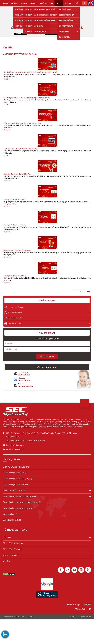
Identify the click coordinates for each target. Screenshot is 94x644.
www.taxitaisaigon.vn (15, 449)
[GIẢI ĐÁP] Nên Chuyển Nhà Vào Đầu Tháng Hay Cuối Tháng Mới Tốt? (27, 98)
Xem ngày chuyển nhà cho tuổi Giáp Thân (17, 174)
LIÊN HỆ (76, 3)
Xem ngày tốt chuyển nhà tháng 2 (15, 199)
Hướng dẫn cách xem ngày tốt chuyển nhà (17, 250)
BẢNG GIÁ (33, 3)
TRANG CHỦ (6, 3)
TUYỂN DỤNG (68, 3)
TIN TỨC (59, 3)
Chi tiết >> (7, 79)
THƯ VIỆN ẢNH (43, 3)
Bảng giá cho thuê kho (47, 520)
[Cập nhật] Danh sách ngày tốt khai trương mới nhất (21, 149)
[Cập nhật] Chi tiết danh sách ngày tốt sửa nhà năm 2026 (22, 123)
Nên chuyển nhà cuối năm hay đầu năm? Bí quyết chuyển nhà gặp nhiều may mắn (31, 72)
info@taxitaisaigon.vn (16, 445)
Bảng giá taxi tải (47, 514)
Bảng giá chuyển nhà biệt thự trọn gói (47, 496)
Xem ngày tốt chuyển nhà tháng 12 (15, 276)
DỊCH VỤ (24, 3)
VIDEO (51, 3)
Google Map (13, 437)
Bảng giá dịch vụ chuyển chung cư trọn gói (47, 502)
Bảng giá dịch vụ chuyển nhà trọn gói (47, 508)
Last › (88, 291)
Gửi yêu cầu (47, 356)
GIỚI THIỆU (15, 3)
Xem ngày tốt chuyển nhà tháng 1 (15, 225)
